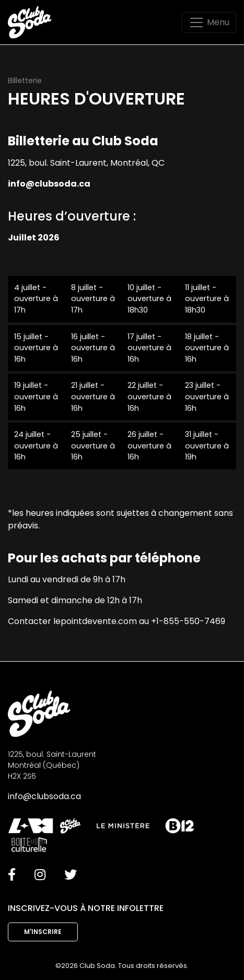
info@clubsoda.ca (44, 796)
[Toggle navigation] (209, 22)
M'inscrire (43, 932)
